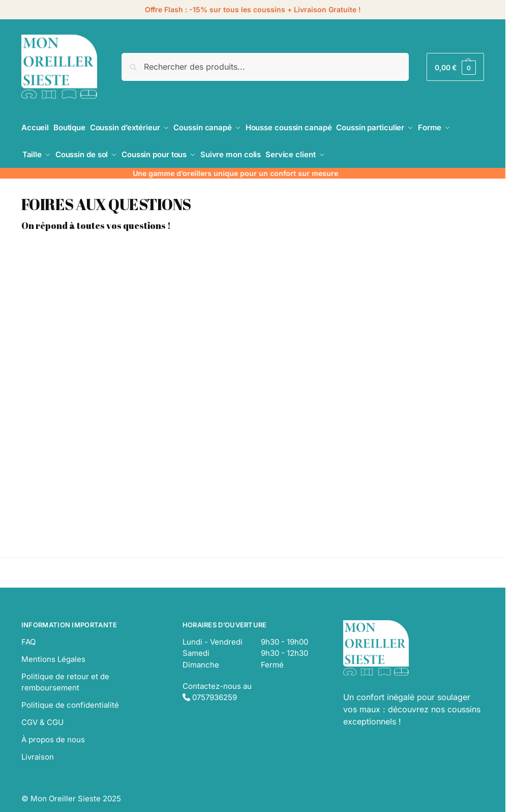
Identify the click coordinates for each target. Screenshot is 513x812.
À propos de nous (53, 731)
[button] (455, 67)
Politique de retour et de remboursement (65, 673)
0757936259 (210, 689)
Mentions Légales (53, 650)
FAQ (28, 633)
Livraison (38, 748)
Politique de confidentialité (70, 696)
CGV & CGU (42, 714)
